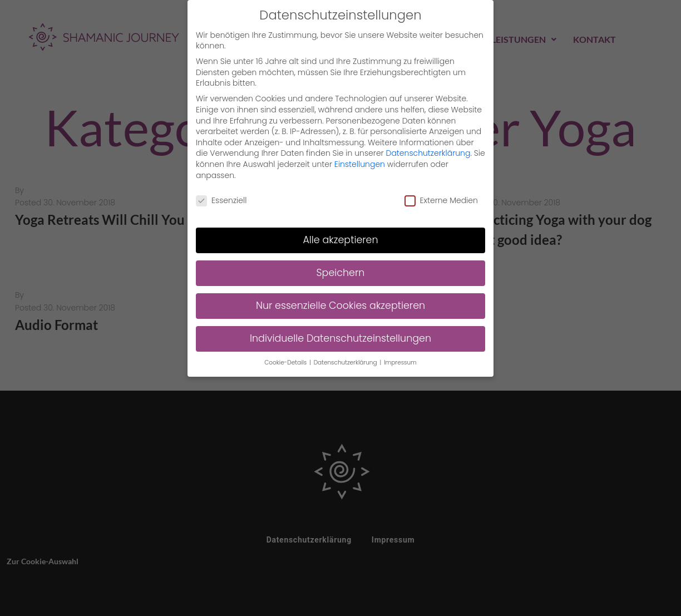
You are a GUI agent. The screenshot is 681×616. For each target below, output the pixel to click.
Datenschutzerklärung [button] (346, 360)
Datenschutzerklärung (428, 151)
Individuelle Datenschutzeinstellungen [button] (340, 336)
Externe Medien (441, 199)
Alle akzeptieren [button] (340, 238)
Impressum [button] (400, 360)
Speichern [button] (341, 270)
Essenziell (221, 199)
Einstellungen (360, 162)
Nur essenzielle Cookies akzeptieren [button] (340, 303)
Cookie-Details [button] (286, 360)
